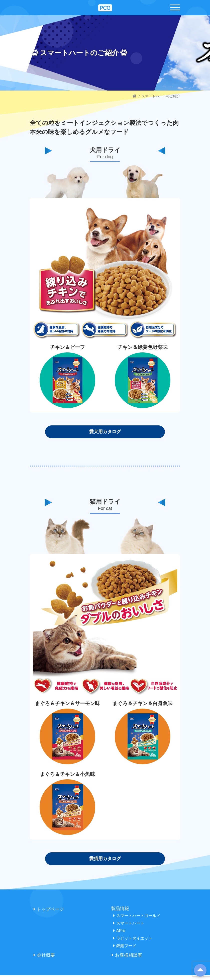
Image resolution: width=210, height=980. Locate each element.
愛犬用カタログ (105, 432)
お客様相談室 (127, 955)
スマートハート (129, 923)
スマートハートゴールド (137, 916)
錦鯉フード (125, 946)
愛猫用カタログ (105, 859)
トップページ (49, 909)
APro (119, 931)
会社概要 (44, 955)
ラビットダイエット (133, 938)
